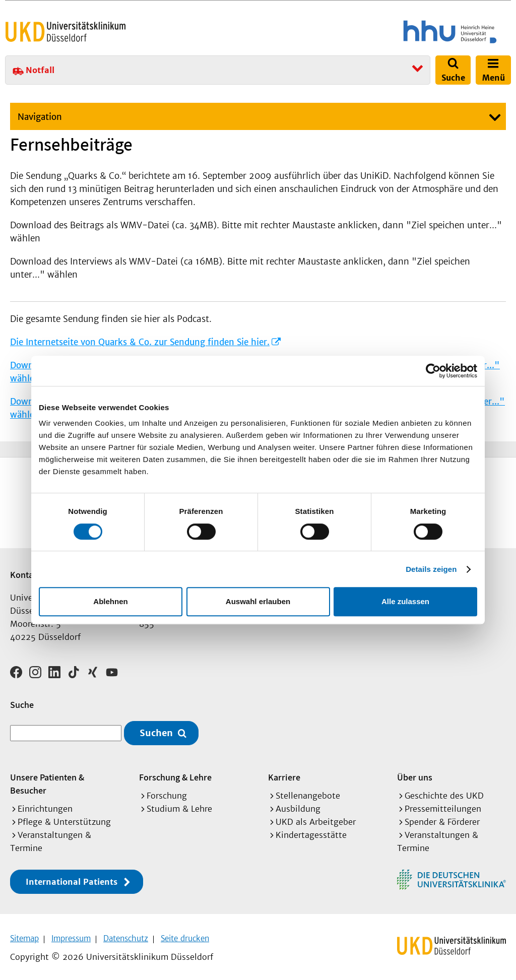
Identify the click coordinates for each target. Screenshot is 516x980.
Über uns (415, 774)
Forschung (167, 792)
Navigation (40, 117)
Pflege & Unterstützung (64, 818)
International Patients (72, 878)
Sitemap (24, 935)
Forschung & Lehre (175, 774)
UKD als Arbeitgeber (316, 818)
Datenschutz (126, 935)
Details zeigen (431, 569)
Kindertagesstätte (311, 831)
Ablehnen (110, 601)
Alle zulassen (405, 601)
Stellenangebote (308, 792)
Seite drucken (185, 935)
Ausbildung (298, 805)
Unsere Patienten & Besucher (47, 780)
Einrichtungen (45, 805)
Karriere (284, 774)
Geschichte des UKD (444, 792)
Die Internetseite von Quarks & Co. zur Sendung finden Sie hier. (140, 342)
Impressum (71, 935)
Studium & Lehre (179, 805)
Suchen (156, 730)
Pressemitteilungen (443, 805)
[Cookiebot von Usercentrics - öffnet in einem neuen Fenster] (433, 371)
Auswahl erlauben (258, 601)
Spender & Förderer (442, 818)
